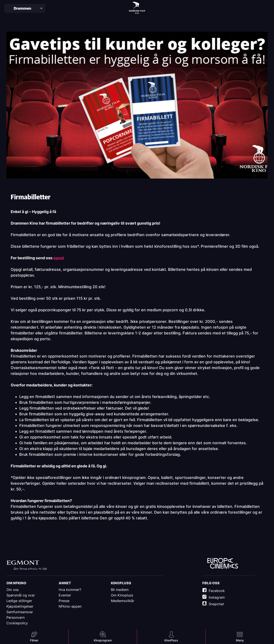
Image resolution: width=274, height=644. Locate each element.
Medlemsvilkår (123, 601)
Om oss (13, 590)
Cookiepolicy (17, 623)
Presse (64, 601)
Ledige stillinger (19, 601)
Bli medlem (120, 590)
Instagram (217, 597)
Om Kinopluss (122, 595)
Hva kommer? (70, 590)
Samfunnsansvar (20, 612)
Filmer (34, 640)
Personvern (16, 617)
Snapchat (216, 604)
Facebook (217, 591)
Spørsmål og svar (21, 595)
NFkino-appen (70, 606)
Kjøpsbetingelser (20, 606)
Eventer (65, 595)
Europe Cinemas (223, 563)
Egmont (27, 565)
